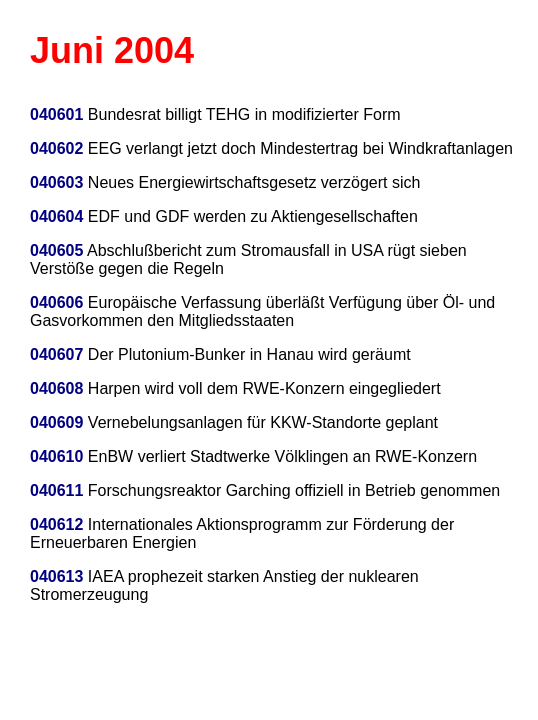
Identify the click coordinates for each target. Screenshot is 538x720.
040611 (56, 490)
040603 (59, 182)
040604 (59, 216)
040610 (56, 456)
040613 (56, 576)
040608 (56, 388)
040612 (56, 524)
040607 (56, 354)
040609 (56, 422)
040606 (56, 302)
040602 (56, 148)
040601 (56, 114)
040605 (56, 250)
